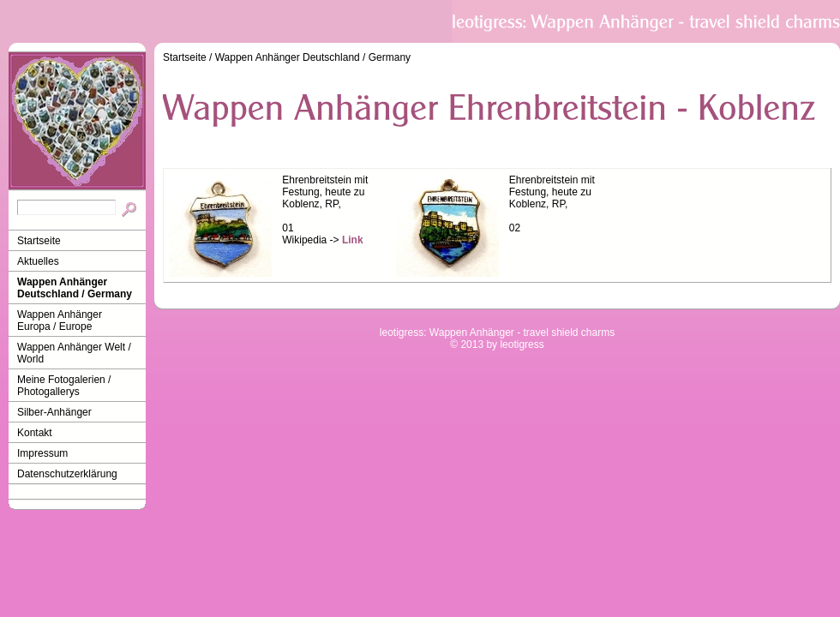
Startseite (39, 241)
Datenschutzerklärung (67, 474)
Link (353, 240)
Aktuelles (38, 261)
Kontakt (35, 433)
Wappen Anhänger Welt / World (74, 353)
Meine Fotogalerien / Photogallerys (64, 386)
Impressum (42, 453)
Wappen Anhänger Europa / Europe (60, 320)
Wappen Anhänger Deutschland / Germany (75, 288)
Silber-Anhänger (54, 412)
